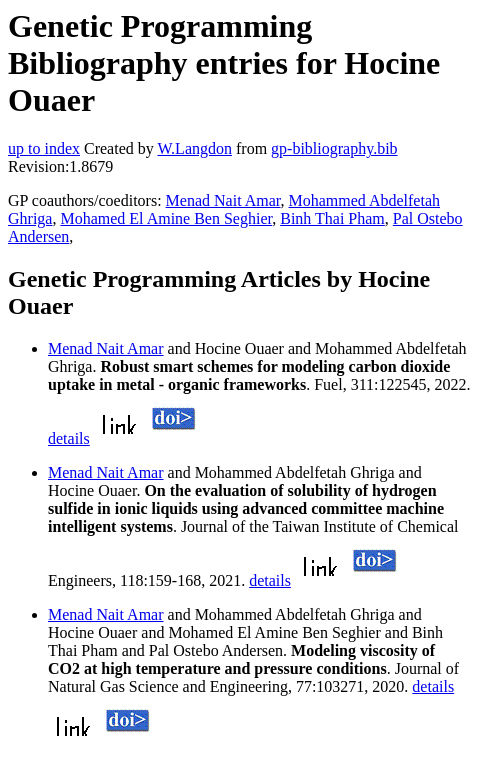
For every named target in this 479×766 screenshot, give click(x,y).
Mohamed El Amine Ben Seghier (166, 218)
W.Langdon (194, 148)
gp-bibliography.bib (334, 148)
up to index (44, 148)
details (69, 438)
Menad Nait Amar (223, 200)
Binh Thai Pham (332, 218)
